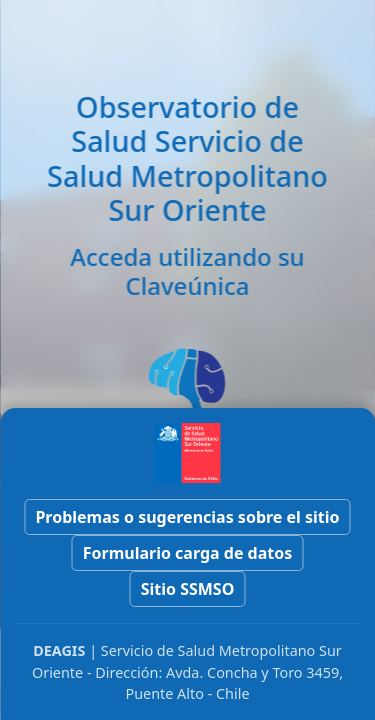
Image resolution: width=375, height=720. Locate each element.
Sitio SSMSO (188, 589)
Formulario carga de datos (188, 553)
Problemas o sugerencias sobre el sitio (187, 517)
